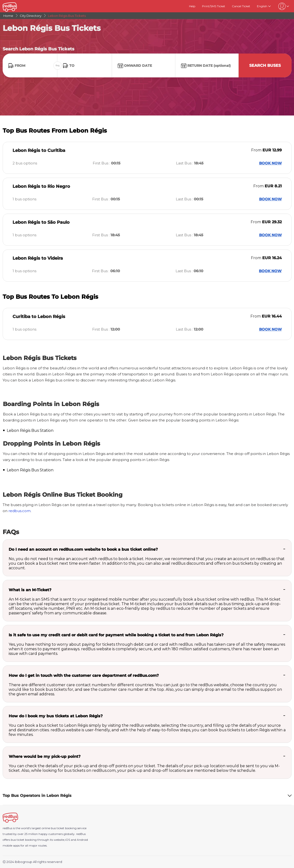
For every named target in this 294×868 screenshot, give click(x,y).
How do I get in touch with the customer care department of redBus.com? (84, 675)
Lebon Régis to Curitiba (39, 150)
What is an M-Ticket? (30, 590)
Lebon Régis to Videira (38, 258)
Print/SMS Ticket (214, 6)
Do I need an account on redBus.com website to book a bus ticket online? (83, 549)
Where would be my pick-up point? (45, 756)
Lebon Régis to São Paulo (41, 222)
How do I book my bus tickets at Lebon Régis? (56, 716)
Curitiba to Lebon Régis (39, 317)
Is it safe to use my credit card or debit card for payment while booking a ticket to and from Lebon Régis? (116, 635)
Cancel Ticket (241, 6)
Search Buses (265, 65)
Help (192, 6)
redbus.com (20, 511)
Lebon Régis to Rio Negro (41, 186)
